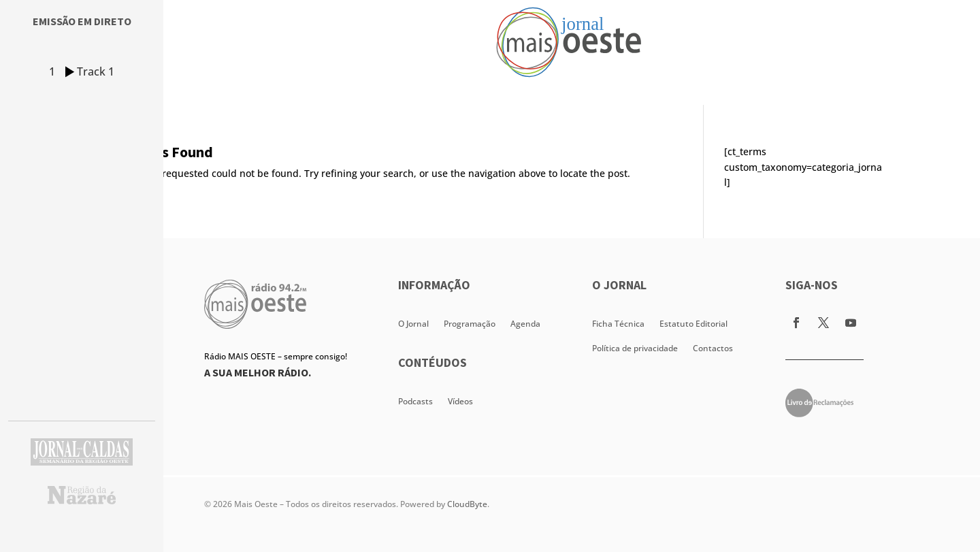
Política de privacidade (635, 348)
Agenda (525, 324)
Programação (470, 324)
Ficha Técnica (618, 324)
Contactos (713, 348)
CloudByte (467, 504)
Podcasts (415, 401)
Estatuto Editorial (693, 324)
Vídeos (460, 401)
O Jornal (413, 324)
